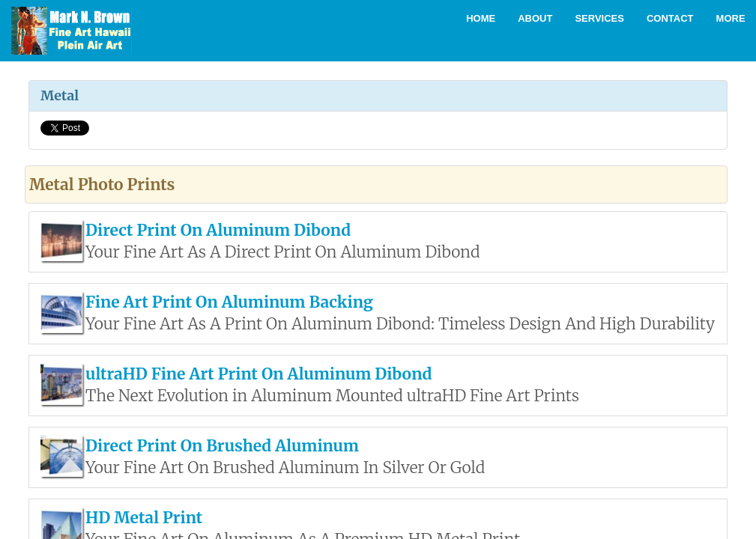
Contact (670, 18)
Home (481, 18)
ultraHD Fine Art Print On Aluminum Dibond (258, 374)
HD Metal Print (144, 518)
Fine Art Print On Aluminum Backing (229, 302)
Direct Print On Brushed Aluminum (222, 446)
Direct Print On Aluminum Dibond (218, 230)
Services (599, 18)
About (535, 18)
